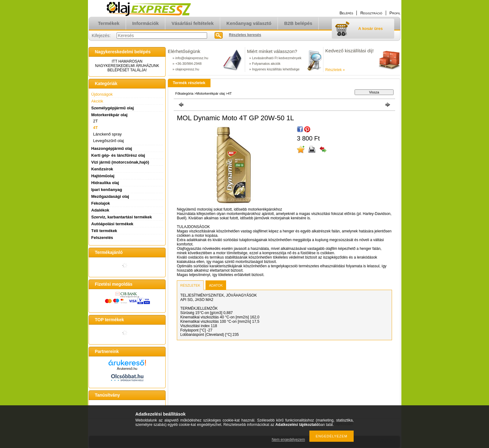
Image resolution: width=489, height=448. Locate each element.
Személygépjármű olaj (113, 108)
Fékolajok (101, 203)
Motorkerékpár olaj (211, 93)
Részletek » (335, 70)
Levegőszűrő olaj (109, 141)
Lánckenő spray (108, 134)
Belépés (346, 13)
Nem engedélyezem (288, 440)
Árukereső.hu (127, 369)
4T (96, 128)
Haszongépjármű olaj (112, 148)
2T (96, 121)
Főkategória (184, 93)
